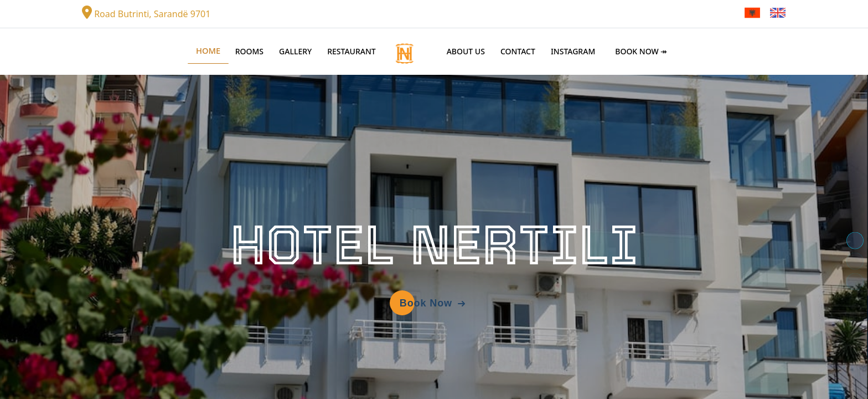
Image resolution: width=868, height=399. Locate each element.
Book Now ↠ (641, 51)
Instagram (573, 51)
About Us (466, 51)
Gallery (295, 51)
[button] (855, 241)
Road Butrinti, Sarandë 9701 (146, 13)
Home (208, 51)
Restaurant (352, 51)
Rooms (249, 51)
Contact (518, 51)
